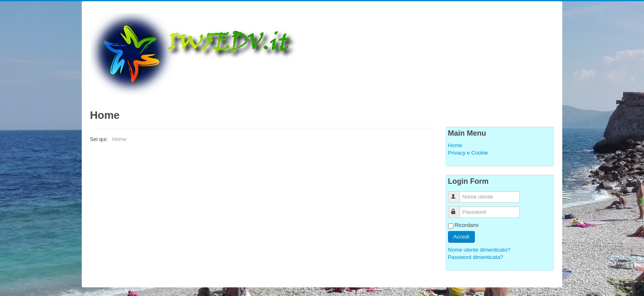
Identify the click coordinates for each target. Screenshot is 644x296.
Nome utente (458, 193)
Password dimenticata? (476, 257)
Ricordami (467, 225)
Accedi (461, 237)
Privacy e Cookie (468, 153)
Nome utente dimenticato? (479, 250)
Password (458, 209)
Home (455, 145)
